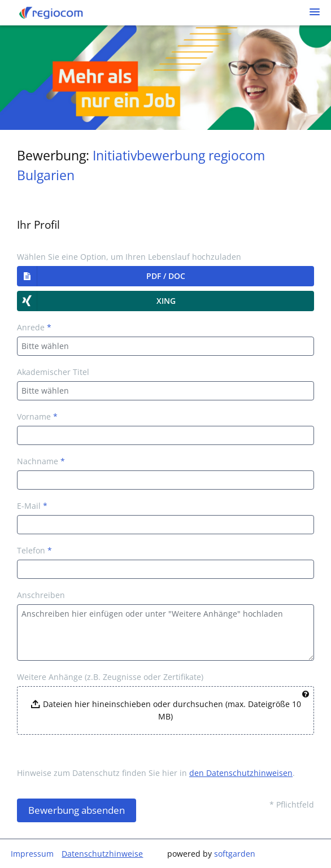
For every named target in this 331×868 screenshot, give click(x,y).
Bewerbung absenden (77, 810)
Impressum (32, 854)
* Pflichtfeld (292, 804)
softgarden (235, 854)
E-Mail (32, 506)
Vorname (37, 416)
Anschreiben (41, 595)
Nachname (41, 461)
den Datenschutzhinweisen (241, 773)
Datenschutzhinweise (102, 854)
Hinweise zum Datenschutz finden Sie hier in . (156, 773)
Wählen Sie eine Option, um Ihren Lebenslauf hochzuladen (129, 257)
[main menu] (315, 12)
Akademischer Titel (53, 372)
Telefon (34, 550)
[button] (165, 276)
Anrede (34, 327)
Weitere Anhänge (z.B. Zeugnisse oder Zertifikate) (110, 677)
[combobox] (165, 346)
